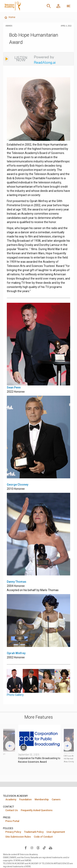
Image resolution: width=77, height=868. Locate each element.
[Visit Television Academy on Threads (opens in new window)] (38, 848)
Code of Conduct (43, 837)
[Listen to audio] (18, 59)
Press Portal (12, 821)
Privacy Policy (13, 832)
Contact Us (12, 810)
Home (10, 17)
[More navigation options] (69, 6)
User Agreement (56, 832)
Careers (56, 800)
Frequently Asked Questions (37, 810)
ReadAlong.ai (45, 62)
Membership (42, 800)
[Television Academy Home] (23, 6)
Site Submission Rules (18, 837)
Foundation (25, 800)
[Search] (49, 6)
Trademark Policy (34, 832)
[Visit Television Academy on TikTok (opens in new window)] (44, 848)
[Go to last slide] (10, 746)
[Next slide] (67, 746)
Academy (11, 800)
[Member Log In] (58, 6)
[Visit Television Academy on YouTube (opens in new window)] (51, 848)
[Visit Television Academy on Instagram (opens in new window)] (32, 848)
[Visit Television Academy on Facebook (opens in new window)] (26, 848)
